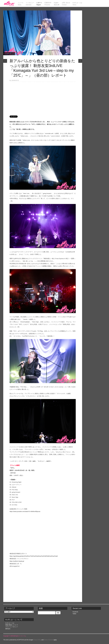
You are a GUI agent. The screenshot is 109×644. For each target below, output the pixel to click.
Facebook (75, 612)
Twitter (74, 614)
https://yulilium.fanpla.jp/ (17, 561)
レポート (8, 54)
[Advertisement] (43, 97)
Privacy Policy (37, 640)
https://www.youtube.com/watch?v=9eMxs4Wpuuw (25, 511)
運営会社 (8, 629)
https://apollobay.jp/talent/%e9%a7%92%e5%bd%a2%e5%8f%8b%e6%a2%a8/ (34, 556)
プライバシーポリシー (12, 627)
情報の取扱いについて (12, 625)
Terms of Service (49, 640)
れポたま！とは (10, 623)
